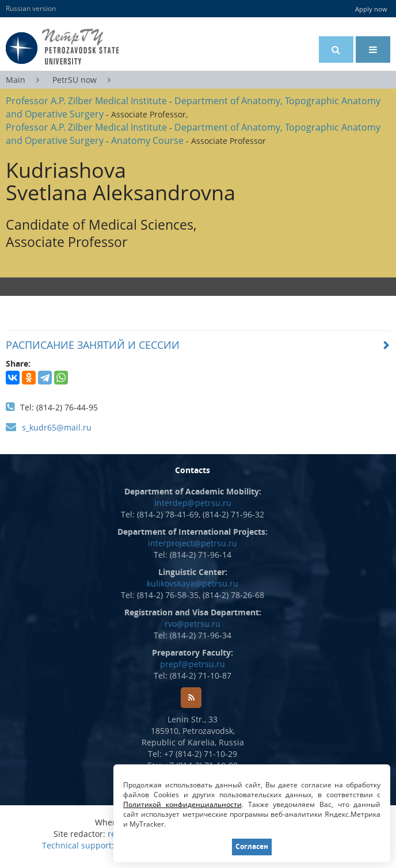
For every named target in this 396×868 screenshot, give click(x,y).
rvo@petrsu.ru (193, 624)
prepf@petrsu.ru (193, 664)
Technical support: (78, 845)
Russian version (31, 8)
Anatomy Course (147, 140)
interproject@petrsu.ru (193, 543)
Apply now (371, 9)
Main (16, 80)
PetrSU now (75, 80)
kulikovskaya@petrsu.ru (193, 583)
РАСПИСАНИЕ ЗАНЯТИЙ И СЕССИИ (93, 345)
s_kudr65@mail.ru (57, 427)
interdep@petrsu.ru (193, 503)
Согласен (252, 846)
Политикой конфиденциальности (183, 804)
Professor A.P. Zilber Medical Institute (86, 101)
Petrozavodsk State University (80, 47)
